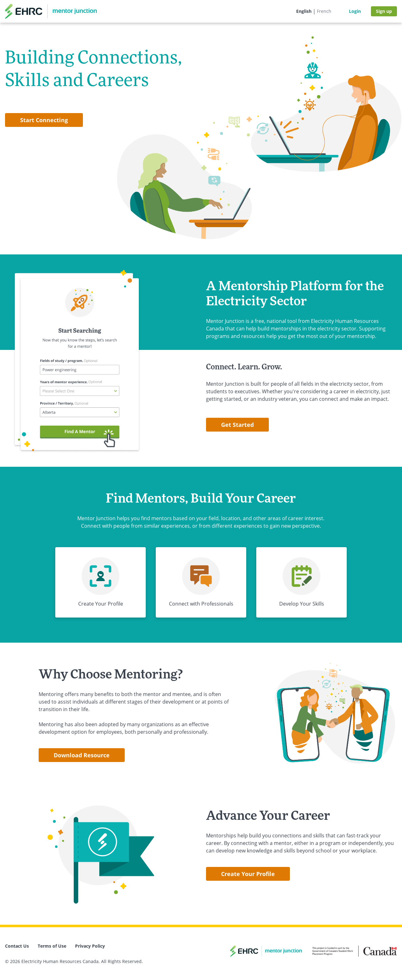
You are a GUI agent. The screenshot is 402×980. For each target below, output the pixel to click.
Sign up (384, 11)
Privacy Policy (90, 946)
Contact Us (17, 946)
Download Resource (82, 755)
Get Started (237, 425)
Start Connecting (44, 120)
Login (355, 11)
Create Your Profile (248, 874)
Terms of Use (52, 946)
